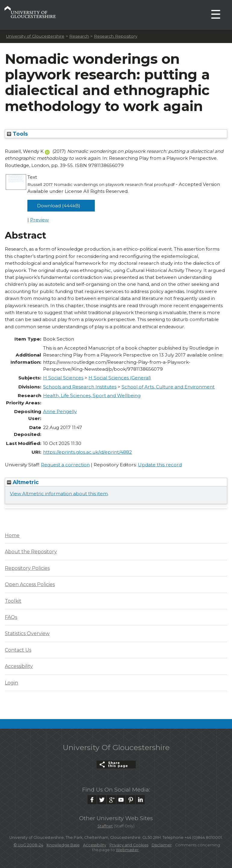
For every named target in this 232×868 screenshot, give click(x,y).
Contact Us (18, 650)
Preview (39, 220)
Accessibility (19, 666)
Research (79, 36)
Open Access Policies (30, 584)
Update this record (160, 465)
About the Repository (31, 552)
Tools (17, 134)
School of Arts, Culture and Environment (168, 387)
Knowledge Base (63, 845)
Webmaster (127, 850)
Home (12, 535)
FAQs (11, 617)
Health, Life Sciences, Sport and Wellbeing (92, 395)
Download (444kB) (59, 206)
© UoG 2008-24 (28, 845)
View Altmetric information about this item (59, 494)
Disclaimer (162, 845)
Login (11, 683)
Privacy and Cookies (129, 845)
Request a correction (65, 465)
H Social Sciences (63, 378)
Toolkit (13, 601)
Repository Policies (27, 568)
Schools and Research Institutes (80, 387)
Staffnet (105, 826)
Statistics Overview (27, 633)
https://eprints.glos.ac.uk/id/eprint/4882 (87, 452)
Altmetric (23, 482)
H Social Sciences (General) (120, 378)
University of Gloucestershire (35, 36)
